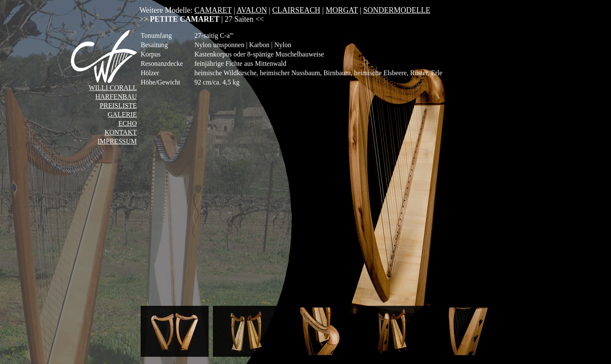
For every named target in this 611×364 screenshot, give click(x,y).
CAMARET (213, 10)
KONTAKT (121, 132)
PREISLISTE (118, 106)
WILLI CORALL (113, 88)
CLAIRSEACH (296, 10)
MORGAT (342, 10)
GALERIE (122, 114)
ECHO (127, 123)
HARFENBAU (116, 97)
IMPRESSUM (117, 141)
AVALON (252, 10)
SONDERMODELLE (397, 10)
